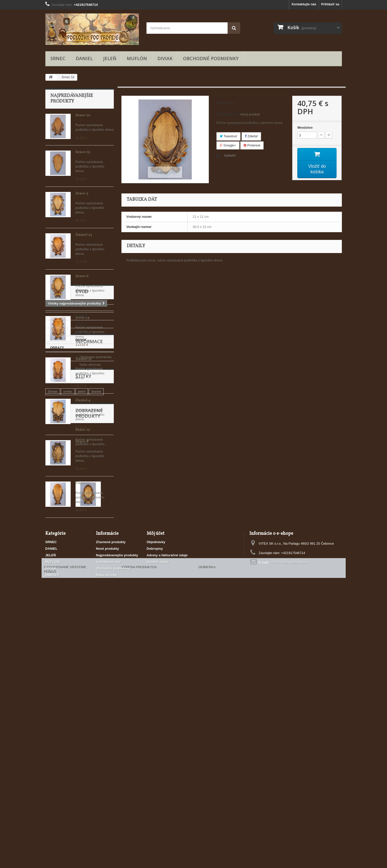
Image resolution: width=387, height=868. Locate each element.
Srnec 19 (83, 152)
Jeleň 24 (82, 318)
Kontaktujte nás (304, 4)
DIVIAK (165, 58)
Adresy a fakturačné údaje (167, 796)
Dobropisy (155, 790)
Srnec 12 (83, 717)
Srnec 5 (82, 194)
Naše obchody (65, 641)
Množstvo (305, 128)
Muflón (53, 683)
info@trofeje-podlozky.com (289, 803)
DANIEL (84, 58)
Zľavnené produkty (111, 783)
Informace (64, 620)
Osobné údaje (158, 803)
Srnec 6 (82, 276)
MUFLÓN (137, 58)
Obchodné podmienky (211, 58)
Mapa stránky (107, 816)
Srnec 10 (83, 115)
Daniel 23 (84, 235)
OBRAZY (57, 600)
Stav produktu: (228, 114)
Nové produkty (108, 790)
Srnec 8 (82, 442)
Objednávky (156, 783)
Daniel (96, 675)
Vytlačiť (230, 155)
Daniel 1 (83, 483)
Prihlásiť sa (330, 4)
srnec (68, 675)
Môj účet (156, 775)
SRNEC (58, 58)
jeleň (82, 675)
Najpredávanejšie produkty (72, 99)
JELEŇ (110, 58)
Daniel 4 (83, 400)
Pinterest (252, 145)
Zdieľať (251, 136)
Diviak (53, 675)
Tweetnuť (228, 136)
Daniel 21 (84, 359)
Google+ (228, 145)
